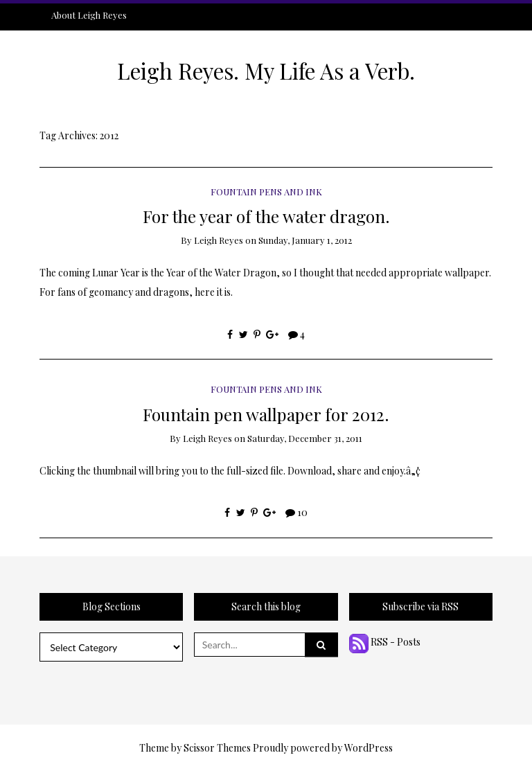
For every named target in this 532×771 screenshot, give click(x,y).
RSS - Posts (385, 642)
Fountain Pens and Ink (266, 192)
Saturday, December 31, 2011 (305, 438)
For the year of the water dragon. (266, 216)
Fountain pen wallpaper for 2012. (266, 414)
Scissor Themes (217, 748)
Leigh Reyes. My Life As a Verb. (266, 71)
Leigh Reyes (219, 240)
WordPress (369, 748)
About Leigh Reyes (89, 15)
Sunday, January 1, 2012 (305, 240)
